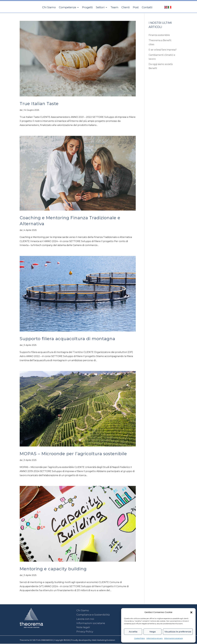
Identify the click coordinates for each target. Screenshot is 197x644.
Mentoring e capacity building (53, 569)
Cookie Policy (140, 638)
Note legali (83, 628)
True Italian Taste (39, 104)
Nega (152, 632)
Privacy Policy (85, 632)
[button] (191, 612)
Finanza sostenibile (159, 35)
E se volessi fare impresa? (163, 50)
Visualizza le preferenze (178, 632)
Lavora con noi (85, 619)
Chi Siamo (83, 611)
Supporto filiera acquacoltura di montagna (67, 339)
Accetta (133, 632)
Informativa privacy (155, 638)
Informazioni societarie (173, 638)
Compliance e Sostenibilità (93, 615)
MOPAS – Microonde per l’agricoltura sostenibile (73, 454)
